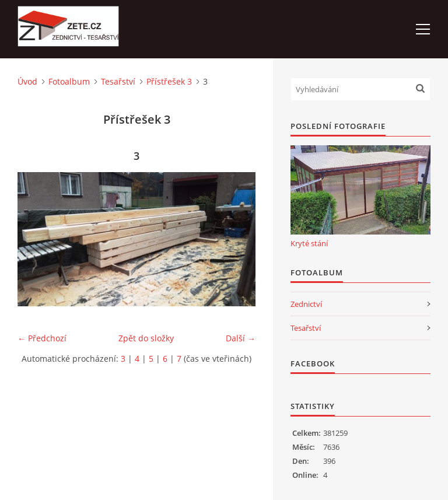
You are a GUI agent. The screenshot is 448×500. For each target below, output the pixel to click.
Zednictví (306, 304)
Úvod (27, 81)
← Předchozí (42, 338)
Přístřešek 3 (169, 81)
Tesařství (118, 81)
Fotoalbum (69, 81)
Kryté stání (309, 243)
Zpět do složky (146, 338)
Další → (241, 338)
